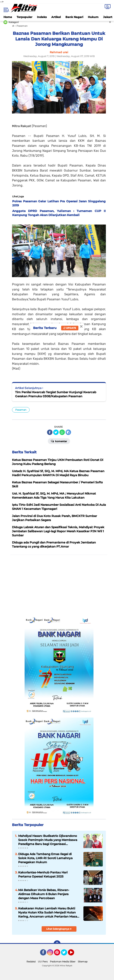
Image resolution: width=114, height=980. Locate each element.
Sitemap (83, 962)
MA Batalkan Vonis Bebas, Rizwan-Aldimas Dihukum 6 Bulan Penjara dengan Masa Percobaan (44, 894)
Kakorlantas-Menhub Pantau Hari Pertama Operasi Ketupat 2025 (43, 874)
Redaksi (31, 962)
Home (8, 17)
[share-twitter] (56, 432)
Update (70, 328)
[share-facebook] (50, 432)
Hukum (93, 17)
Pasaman (21, 410)
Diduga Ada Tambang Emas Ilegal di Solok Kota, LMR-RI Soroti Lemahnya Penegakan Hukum (45, 858)
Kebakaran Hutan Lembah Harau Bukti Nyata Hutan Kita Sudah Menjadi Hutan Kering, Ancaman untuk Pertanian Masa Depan (48, 913)
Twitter (66, 954)
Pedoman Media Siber (63, 962)
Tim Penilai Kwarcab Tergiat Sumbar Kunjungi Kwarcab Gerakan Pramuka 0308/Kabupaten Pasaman (56, 394)
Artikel (56, 17)
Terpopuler (24, 17)
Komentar (59, 441)
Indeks (42, 17)
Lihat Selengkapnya (59, 929)
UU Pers (43, 962)
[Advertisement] (59, 586)
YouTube (74, 954)
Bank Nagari (74, 17)
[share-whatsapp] (62, 432)
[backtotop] (57, 944)
